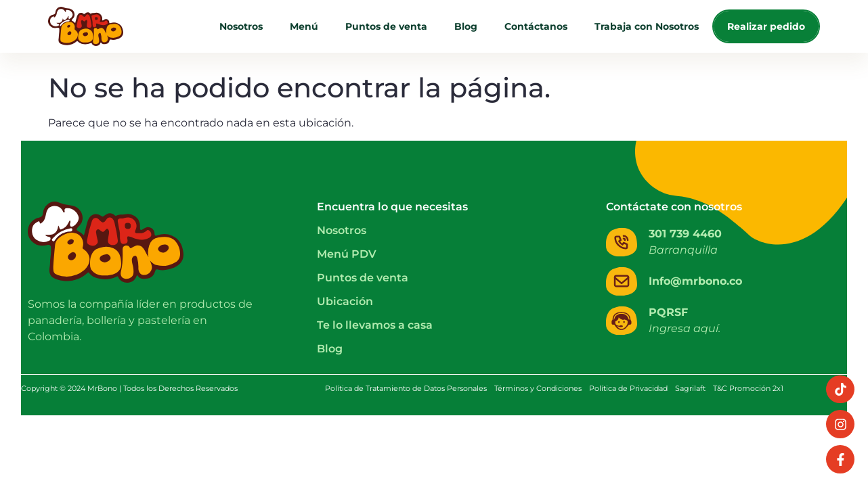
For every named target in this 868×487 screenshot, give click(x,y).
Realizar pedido (766, 26)
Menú (304, 26)
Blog (466, 26)
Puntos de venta (386, 26)
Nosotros (241, 26)
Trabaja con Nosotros (647, 26)
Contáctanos (536, 26)
